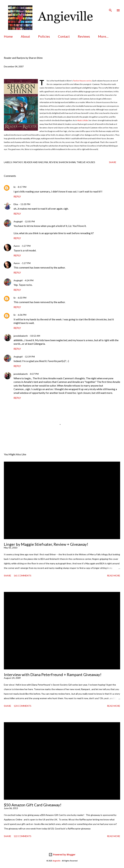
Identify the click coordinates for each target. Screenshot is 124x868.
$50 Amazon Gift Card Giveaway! (33, 805)
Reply (17, 196)
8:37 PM (34, 374)
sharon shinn (67, 162)
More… (103, 36)
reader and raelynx (36, 162)
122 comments (23, 836)
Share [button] (113, 162)
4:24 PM (29, 280)
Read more (114, 576)
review (53, 162)
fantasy (18, 162)
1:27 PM (26, 246)
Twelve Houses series (82, 81)
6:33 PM (22, 298)
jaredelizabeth (21, 336)
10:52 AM (35, 336)
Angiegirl (18, 221)
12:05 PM (30, 221)
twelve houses (86, 162)
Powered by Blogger (62, 855)
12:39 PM (30, 357)
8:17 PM (22, 187)
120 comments (23, 706)
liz (15, 187)
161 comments (23, 576)
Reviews (84, 36)
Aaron (17, 246)
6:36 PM (22, 315)
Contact (64, 36)
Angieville (57, 861)
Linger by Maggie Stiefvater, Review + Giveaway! (46, 544)
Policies (44, 36)
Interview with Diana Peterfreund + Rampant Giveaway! (53, 674)
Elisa (16, 204)
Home (8, 36)
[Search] (110, 6)
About (25, 36)
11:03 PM (25, 204)
